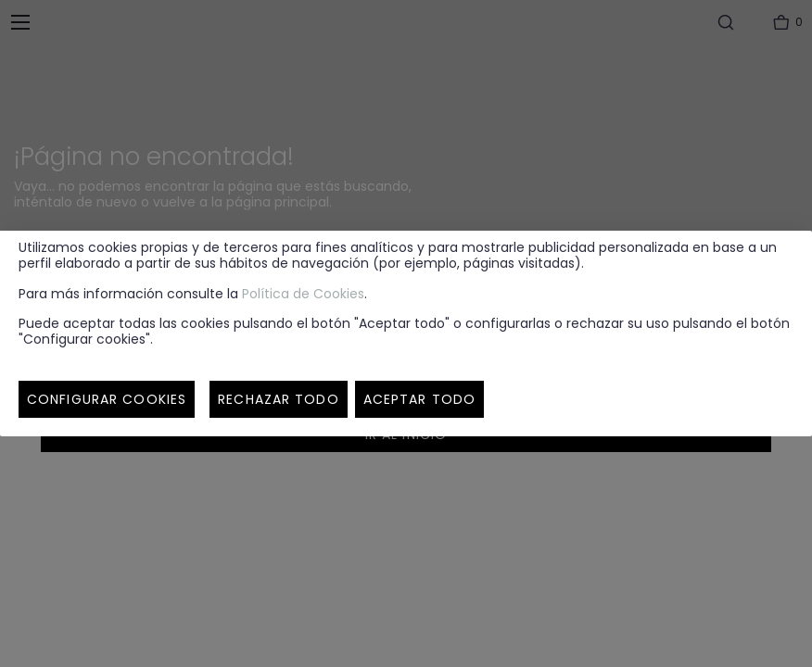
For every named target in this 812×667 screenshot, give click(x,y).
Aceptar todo (419, 399)
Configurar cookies (107, 399)
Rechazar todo (279, 399)
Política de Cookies (303, 294)
